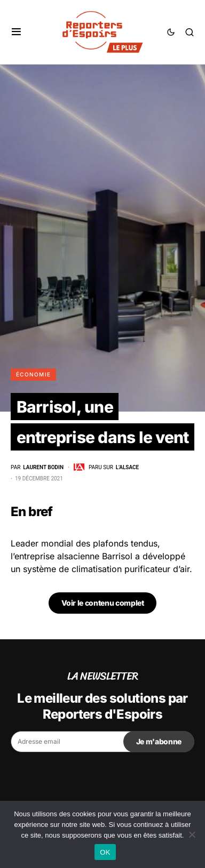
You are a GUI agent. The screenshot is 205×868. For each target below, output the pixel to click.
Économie (33, 374)
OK (105, 852)
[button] (16, 32)
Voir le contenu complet (103, 603)
